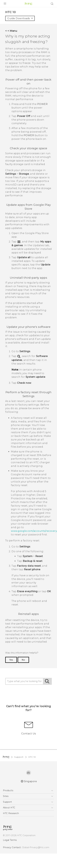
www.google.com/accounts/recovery (32, 474)
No (23, 595)
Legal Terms (9, 775)
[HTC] (29, 4)
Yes (11, 595)
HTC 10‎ (31, 692)
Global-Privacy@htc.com (33, 783)
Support (18, 692)
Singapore (30, 717)
